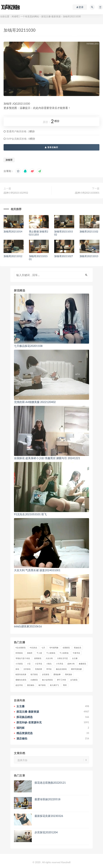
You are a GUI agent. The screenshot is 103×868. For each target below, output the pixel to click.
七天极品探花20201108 (28, 346)
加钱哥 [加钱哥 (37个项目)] (30, 653)
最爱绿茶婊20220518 (47, 799)
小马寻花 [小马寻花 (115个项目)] (60, 664)
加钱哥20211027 (64, 256)
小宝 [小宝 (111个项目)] (29, 664)
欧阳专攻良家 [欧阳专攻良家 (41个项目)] (21, 674)
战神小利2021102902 (16, 193)
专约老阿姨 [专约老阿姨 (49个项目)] (54, 648)
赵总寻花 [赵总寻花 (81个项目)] (19, 685)
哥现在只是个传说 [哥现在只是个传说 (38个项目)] (23, 658)
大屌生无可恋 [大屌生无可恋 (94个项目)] (62, 658)
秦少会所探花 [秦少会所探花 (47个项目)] (47, 680)
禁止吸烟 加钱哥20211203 (39, 233)
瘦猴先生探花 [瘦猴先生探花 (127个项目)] (21, 680)
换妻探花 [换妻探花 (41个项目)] (82, 664)
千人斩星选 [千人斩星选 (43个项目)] (64, 653)
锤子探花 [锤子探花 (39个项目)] (42, 685)
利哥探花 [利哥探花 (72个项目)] (19, 653)
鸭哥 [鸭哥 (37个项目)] (65, 685)
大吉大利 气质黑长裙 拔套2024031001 (37, 570)
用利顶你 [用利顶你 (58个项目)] (68, 674)
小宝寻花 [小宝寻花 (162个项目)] (38, 664)
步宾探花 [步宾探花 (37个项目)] (46, 674)
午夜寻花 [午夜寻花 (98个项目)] (76, 653)
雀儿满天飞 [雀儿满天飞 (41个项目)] (54, 685)
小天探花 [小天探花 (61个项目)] (19, 664)
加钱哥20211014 (13, 231)
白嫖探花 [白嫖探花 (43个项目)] (34, 680)
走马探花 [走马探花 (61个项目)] (74, 680)
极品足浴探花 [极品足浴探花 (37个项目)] (61, 669)
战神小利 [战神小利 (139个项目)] (71, 664)
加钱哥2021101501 (38, 258)
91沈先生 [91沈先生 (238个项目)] (34, 648)
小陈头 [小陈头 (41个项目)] (49, 664)
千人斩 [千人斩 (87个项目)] (39, 653)
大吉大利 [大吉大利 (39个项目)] (49, 658)
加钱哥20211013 (89, 256)
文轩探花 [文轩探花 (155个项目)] (27, 669)
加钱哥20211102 (89, 231)
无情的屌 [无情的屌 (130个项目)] (38, 669)
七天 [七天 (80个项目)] (43, 648)
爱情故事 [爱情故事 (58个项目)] (57, 674)
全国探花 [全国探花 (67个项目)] (66, 648)
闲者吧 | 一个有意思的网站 (25, 16)
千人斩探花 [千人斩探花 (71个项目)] (51, 653)
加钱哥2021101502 (64, 233)
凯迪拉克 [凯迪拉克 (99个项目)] (78, 648)
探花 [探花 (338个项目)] (17, 669)
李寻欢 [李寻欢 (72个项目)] (49, 669)
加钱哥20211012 (13, 256)
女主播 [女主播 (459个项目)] (75, 658)
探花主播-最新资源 (51, 16)
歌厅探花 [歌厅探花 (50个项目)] (34, 674)
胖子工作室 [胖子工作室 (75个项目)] (62, 680)
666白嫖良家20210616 (28, 626)
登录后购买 (51, 147)
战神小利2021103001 (87, 193)
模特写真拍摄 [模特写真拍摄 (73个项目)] (76, 669)
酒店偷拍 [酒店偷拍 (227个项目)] (31, 685)
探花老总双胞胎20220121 (50, 783)
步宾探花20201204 (46, 832)
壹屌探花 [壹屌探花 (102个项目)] (38, 658)
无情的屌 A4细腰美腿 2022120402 (35, 402)
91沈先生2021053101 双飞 (30, 514)
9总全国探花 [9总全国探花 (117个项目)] (21, 648)
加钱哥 (9, 160)
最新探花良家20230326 (49, 816)
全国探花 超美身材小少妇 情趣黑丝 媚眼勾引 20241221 (47, 458)
